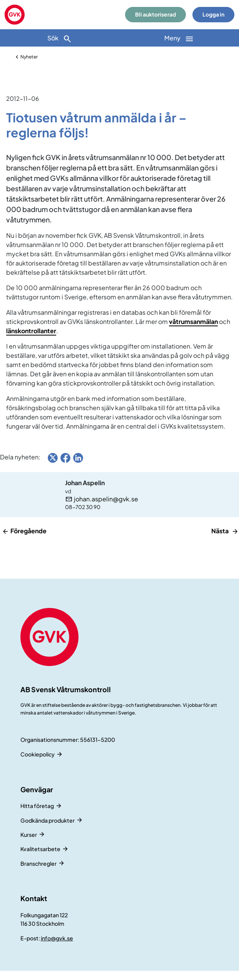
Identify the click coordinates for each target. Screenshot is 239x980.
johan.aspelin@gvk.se (106, 499)
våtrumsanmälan (193, 321)
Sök (60, 39)
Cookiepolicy (38, 754)
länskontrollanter (31, 331)
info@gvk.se (57, 938)
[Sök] (60, 38)
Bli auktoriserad (155, 14)
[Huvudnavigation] (180, 38)
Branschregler (38, 863)
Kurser (29, 835)
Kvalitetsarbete (40, 849)
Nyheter (29, 57)
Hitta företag (37, 806)
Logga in (213, 14)
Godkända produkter (48, 820)
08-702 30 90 (83, 507)
